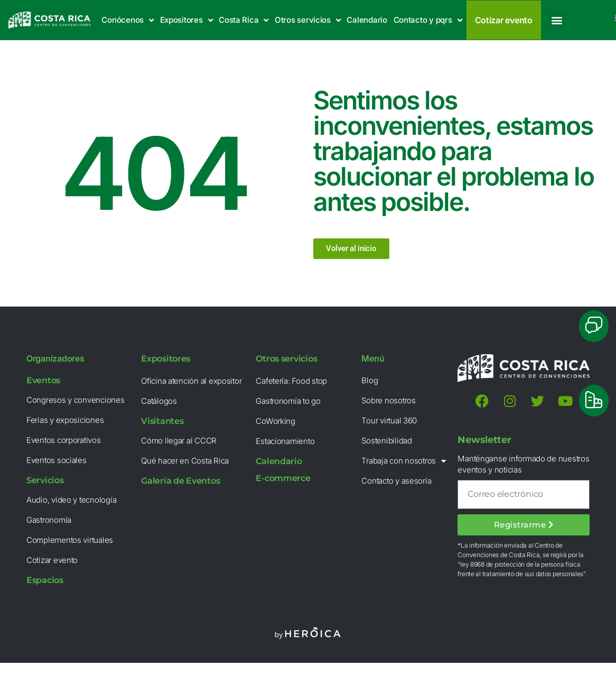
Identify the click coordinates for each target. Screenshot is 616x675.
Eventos (43, 380)
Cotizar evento (52, 560)
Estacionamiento (285, 441)
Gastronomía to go (288, 401)
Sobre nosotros (388, 400)
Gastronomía (49, 520)
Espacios (45, 580)
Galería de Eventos (180, 481)
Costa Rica (244, 20)
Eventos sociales (57, 460)
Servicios (45, 480)
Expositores (186, 20)
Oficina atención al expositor (191, 381)
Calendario (367, 20)
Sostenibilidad (386, 441)
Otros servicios (308, 20)
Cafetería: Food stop (291, 381)
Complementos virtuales (70, 540)
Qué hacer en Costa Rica (185, 461)
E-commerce (283, 478)
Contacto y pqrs (428, 20)
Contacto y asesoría (396, 481)
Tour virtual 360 (389, 420)
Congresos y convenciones (76, 400)
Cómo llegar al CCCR (179, 441)
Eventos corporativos (64, 440)
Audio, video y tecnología (71, 500)
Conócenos (127, 20)
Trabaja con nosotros (403, 461)
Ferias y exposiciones (65, 420)
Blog (370, 380)
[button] (557, 20)
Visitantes (162, 421)
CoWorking (276, 421)
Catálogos (159, 401)
